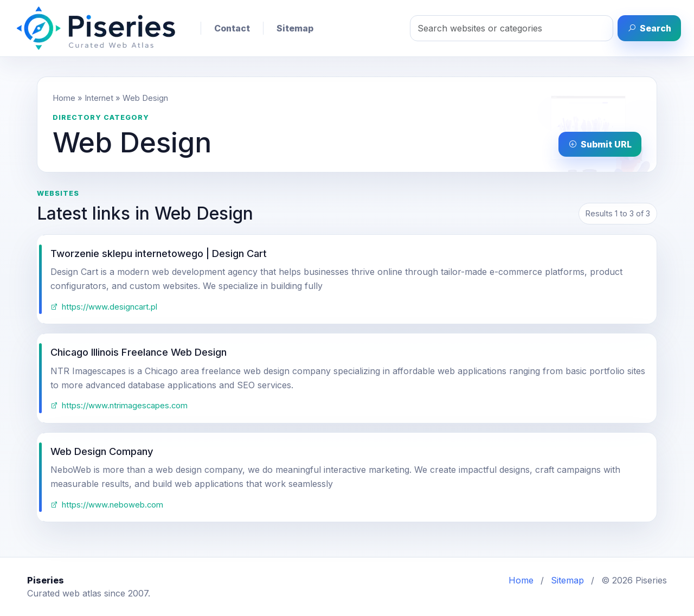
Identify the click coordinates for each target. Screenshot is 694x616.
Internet (99, 98)
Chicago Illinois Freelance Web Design (139, 352)
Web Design (145, 98)
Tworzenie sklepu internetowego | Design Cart (159, 253)
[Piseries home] (96, 28)
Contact (232, 28)
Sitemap (295, 28)
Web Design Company (102, 451)
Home (64, 98)
